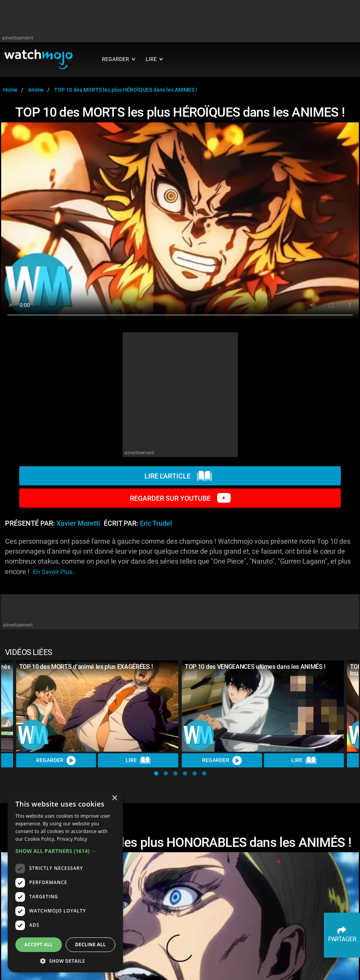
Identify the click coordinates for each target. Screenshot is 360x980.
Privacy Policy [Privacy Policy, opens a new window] (72, 839)
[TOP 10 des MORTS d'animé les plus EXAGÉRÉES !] (97, 706)
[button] (156, 773)
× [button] (114, 798)
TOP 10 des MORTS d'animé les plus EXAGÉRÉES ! (86, 667)
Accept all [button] (39, 945)
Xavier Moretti (78, 523)
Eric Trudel (156, 523)
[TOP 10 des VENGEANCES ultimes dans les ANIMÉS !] (263, 706)
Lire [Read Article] (138, 760)
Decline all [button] (91, 945)
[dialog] (65, 881)
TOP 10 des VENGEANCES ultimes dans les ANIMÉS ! (255, 667)
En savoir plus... (55, 572)
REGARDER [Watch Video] (56, 760)
